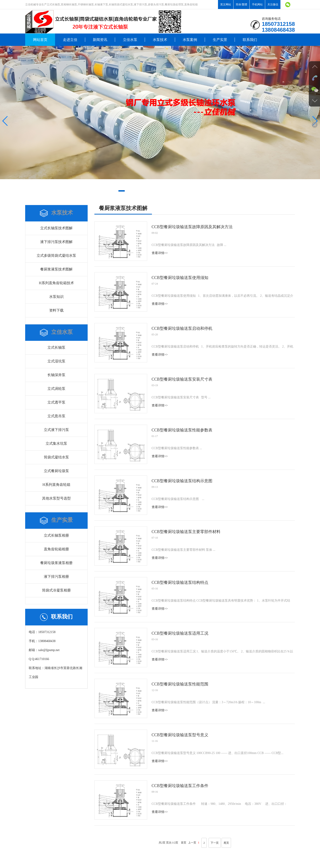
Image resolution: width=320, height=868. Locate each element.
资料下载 (56, 310)
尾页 (226, 843)
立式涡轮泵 (56, 389)
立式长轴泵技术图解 (56, 228)
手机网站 (257, 4)
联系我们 (250, 40)
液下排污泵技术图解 (56, 242)
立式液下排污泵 (56, 430)
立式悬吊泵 (56, 416)
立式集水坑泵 (56, 443)
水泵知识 (56, 297)
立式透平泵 (56, 402)
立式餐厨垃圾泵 (56, 471)
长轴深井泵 (56, 375)
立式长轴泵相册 (56, 535)
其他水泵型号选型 (56, 498)
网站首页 (40, 40)
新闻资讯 (100, 40)
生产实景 (220, 40)
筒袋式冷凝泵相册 (56, 590)
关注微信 (273, 4)
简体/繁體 (241, 4)
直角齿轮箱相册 (56, 549)
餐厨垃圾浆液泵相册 (56, 563)
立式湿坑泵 (56, 361)
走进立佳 (70, 40)
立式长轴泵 (56, 347)
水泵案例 (190, 40)
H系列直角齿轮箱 (56, 485)
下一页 (215, 843)
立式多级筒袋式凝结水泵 (56, 255)
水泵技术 (160, 40)
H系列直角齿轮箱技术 (56, 283)
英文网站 (226, 4)
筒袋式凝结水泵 (56, 457)
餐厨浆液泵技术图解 (56, 269)
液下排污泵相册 (56, 577)
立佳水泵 (130, 40)
